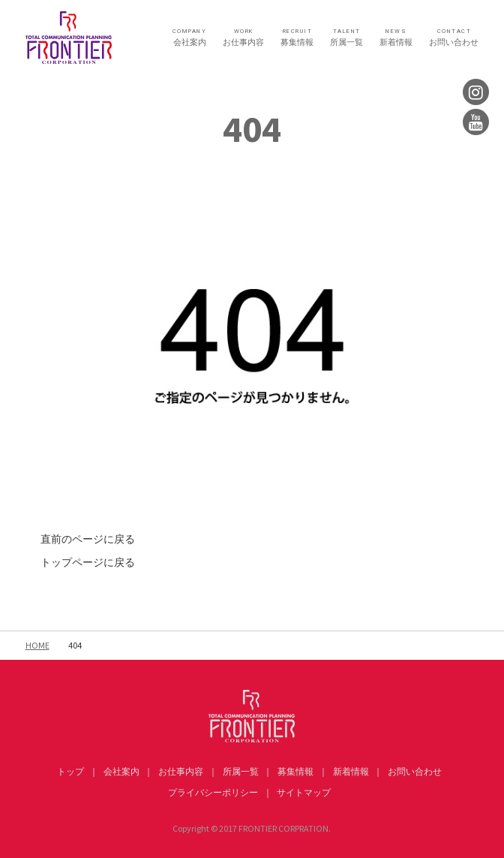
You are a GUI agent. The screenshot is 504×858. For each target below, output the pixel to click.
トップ (70, 771)
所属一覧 (346, 38)
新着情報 (396, 38)
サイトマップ (304, 792)
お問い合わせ (454, 38)
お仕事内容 (243, 38)
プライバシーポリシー (213, 792)
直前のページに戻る (88, 539)
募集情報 (297, 38)
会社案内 (190, 38)
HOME (37, 645)
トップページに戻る (88, 562)
